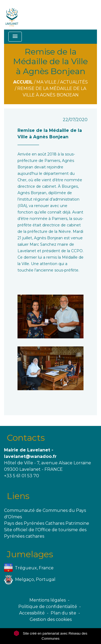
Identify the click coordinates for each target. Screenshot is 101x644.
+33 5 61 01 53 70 (22, 476)
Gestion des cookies (51, 619)
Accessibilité (32, 613)
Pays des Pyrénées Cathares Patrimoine (47, 523)
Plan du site (63, 613)
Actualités (74, 82)
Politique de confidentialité (48, 607)
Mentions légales (48, 600)
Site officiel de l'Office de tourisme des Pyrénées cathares (45, 533)
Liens (18, 496)
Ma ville (46, 82)
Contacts (26, 438)
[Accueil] (12, 15)
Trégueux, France (29, 568)
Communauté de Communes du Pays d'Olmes (45, 514)
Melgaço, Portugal (30, 580)
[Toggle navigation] (15, 37)
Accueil (23, 82)
